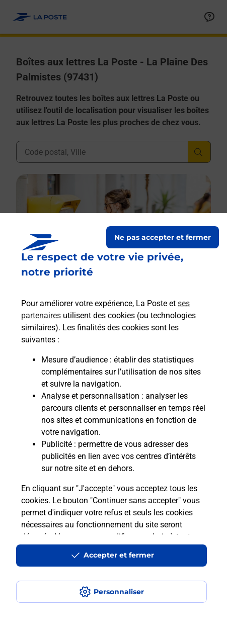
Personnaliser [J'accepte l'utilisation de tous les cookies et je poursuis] (119, 592)
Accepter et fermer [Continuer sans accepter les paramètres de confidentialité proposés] (119, 555)
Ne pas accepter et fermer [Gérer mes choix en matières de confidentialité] (163, 237)
